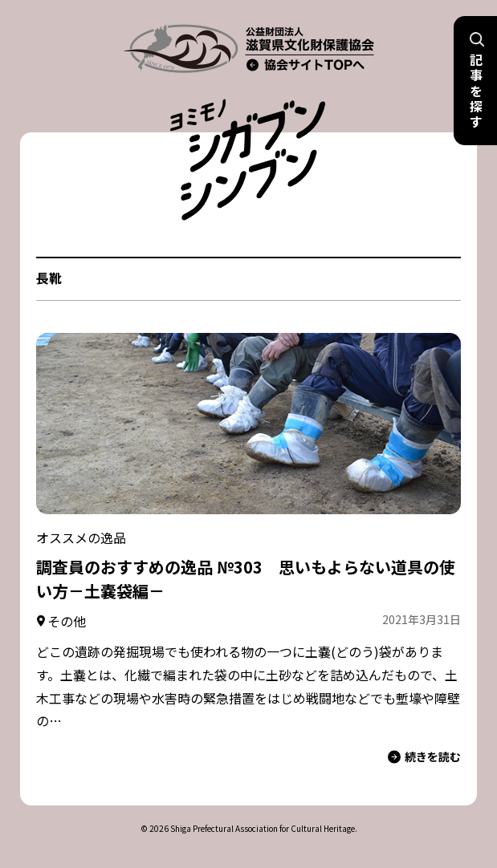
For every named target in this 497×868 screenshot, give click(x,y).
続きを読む (424, 757)
